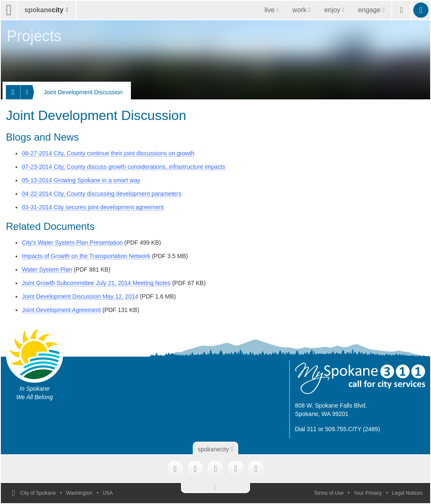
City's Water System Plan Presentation (72, 243)
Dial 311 (306, 429)
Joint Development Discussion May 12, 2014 (80, 296)
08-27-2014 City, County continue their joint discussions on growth (108, 153)
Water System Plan (47, 269)
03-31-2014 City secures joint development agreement (93, 207)
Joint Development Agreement (61, 310)
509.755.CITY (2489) (353, 429)
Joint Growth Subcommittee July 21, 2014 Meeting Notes (96, 283)
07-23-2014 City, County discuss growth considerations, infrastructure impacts (124, 167)
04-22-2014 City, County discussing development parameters (102, 194)
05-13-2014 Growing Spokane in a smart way (81, 180)
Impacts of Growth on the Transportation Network (86, 256)
